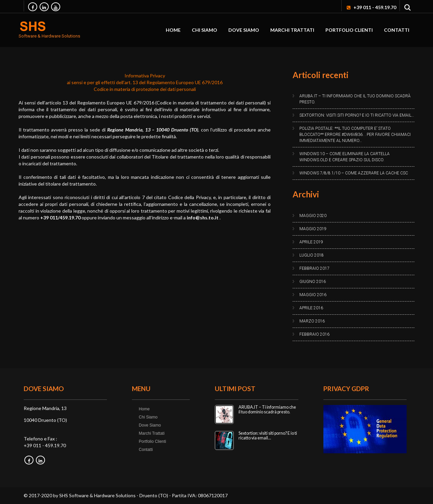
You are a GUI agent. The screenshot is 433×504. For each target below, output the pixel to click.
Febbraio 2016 (314, 334)
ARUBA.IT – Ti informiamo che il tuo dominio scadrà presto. (355, 99)
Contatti (397, 30)
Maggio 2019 (313, 229)
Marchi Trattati (292, 30)
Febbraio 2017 (314, 268)
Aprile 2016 (311, 308)
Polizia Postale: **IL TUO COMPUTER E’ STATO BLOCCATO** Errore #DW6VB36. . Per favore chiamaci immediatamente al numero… (355, 135)
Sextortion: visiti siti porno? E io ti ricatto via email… (357, 115)
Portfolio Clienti (349, 30)
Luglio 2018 (312, 255)
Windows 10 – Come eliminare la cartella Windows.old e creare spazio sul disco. (345, 157)
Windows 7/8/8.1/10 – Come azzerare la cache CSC (354, 173)
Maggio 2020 (313, 216)
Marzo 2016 (312, 321)
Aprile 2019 (311, 242)
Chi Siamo (204, 30)
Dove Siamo (244, 30)
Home (173, 30)
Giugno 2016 (313, 282)
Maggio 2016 (313, 295)
